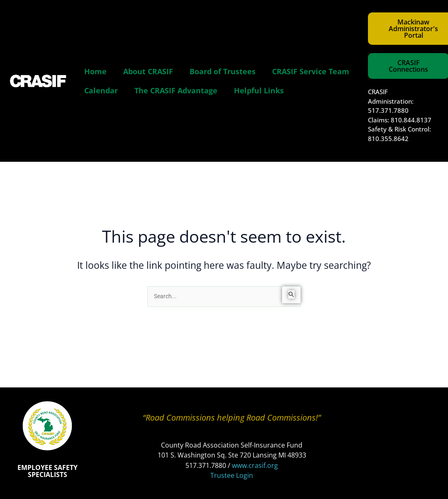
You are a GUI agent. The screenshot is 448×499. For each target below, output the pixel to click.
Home (95, 71)
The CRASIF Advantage (176, 90)
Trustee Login (232, 475)
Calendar (101, 90)
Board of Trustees (223, 71)
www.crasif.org (255, 465)
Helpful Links (259, 90)
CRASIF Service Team (311, 71)
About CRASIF (148, 71)
